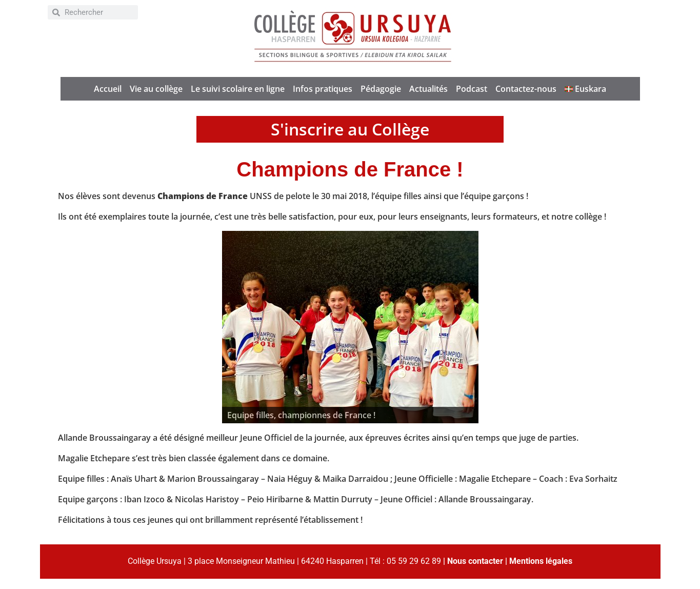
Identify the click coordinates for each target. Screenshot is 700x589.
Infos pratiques (323, 89)
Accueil (108, 89)
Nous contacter (475, 561)
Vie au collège (156, 89)
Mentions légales (541, 561)
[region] (350, 327)
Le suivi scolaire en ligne (238, 89)
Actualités (428, 89)
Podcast (472, 89)
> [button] (466, 325)
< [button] (235, 325)
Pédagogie (381, 89)
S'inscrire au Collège (350, 129)
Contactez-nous (526, 89)
